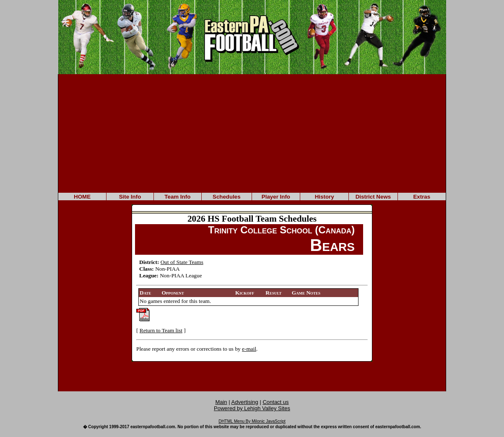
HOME (82, 197)
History (325, 197)
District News (373, 197)
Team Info (177, 197)
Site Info (130, 197)
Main (221, 402)
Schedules (227, 197)
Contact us (275, 402)
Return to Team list (161, 330)
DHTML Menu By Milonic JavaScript (252, 421)
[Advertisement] (252, 133)
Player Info (276, 197)
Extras (422, 197)
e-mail (249, 349)
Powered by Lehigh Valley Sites (252, 408)
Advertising (245, 402)
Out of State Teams (182, 262)
